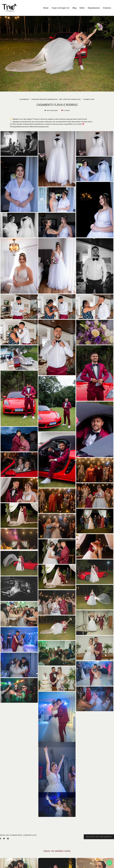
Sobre (82, 8)
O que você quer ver (61, 8)
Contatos (107, 8)
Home (46, 8)
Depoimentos (94, 8)
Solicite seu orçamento (99, 837)
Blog (74, 8)
